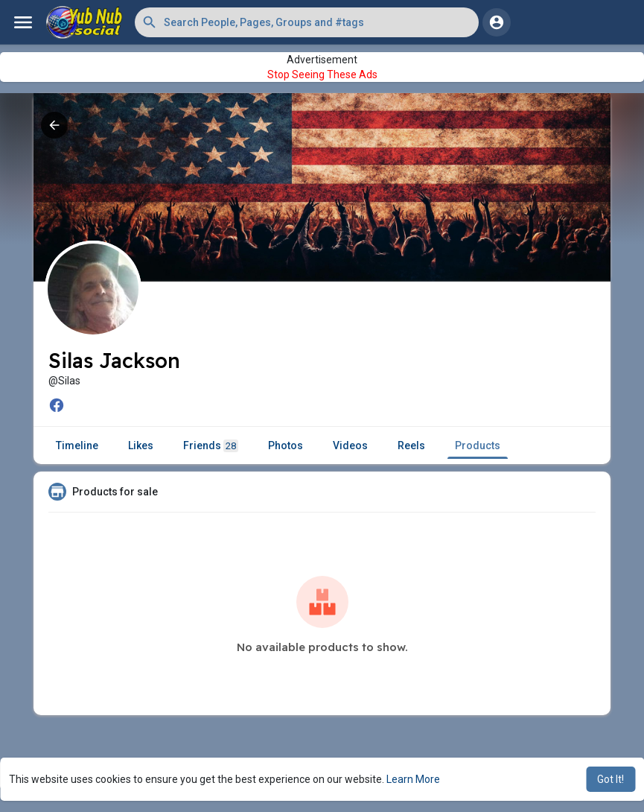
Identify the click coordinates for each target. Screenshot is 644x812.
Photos (286, 445)
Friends (211, 446)
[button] (307, 22)
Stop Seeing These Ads (322, 74)
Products (478, 445)
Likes (141, 445)
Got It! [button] (610, 779)
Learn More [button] (413, 779)
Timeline (77, 445)
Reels (411, 445)
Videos (350, 445)
